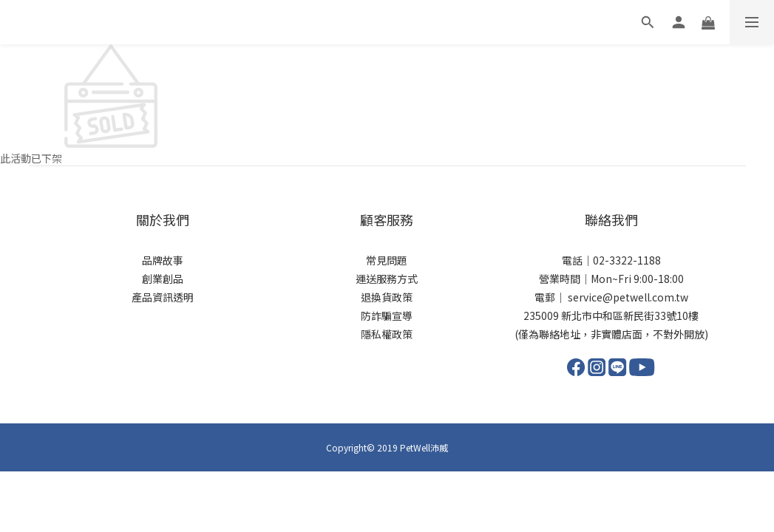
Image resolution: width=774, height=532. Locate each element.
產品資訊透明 (163, 297)
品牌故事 (163, 260)
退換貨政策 (387, 297)
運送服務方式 (387, 279)
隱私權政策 (387, 334)
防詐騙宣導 (387, 316)
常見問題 (387, 260)
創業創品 (163, 279)
